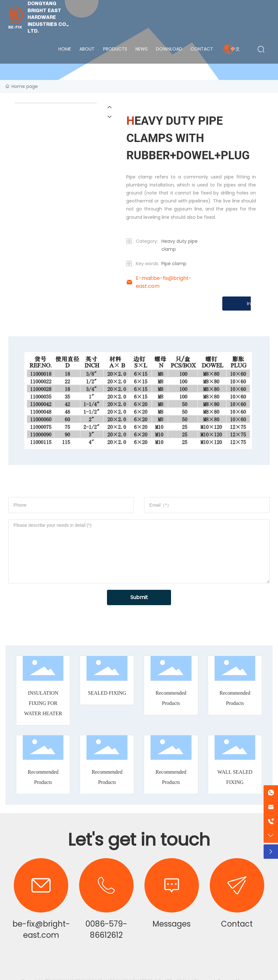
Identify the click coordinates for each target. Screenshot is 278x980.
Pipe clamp (174, 264)
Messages (172, 924)
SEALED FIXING (107, 693)
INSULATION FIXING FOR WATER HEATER (43, 703)
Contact (237, 924)
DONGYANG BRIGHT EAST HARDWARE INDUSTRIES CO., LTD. (48, 17)
